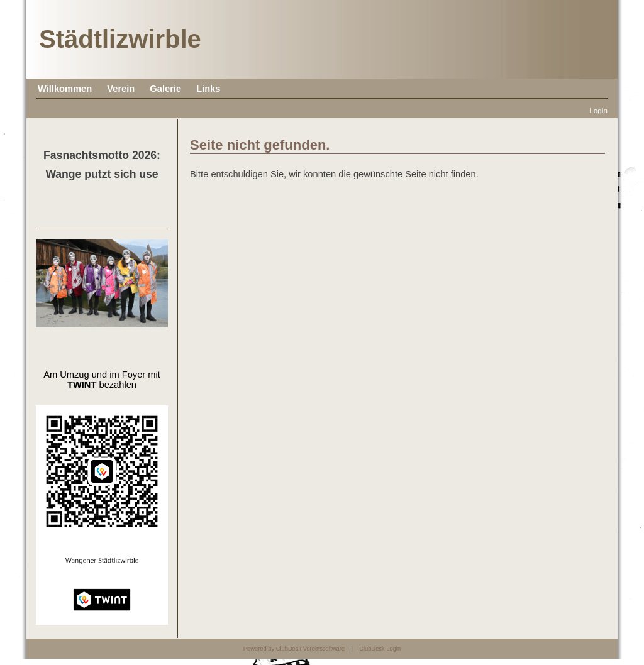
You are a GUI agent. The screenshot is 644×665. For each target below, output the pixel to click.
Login (598, 110)
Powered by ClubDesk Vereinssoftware (294, 649)
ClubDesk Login (380, 649)
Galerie (165, 89)
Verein (121, 89)
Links (208, 89)
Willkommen (65, 89)
